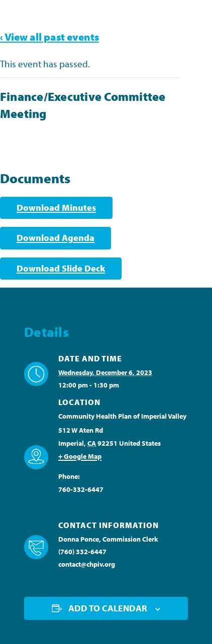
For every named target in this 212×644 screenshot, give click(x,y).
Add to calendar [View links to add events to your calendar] (108, 608)
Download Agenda (56, 238)
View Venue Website (89, 508)
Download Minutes (56, 208)
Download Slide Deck (61, 268)
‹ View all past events (49, 37)
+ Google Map (80, 456)
